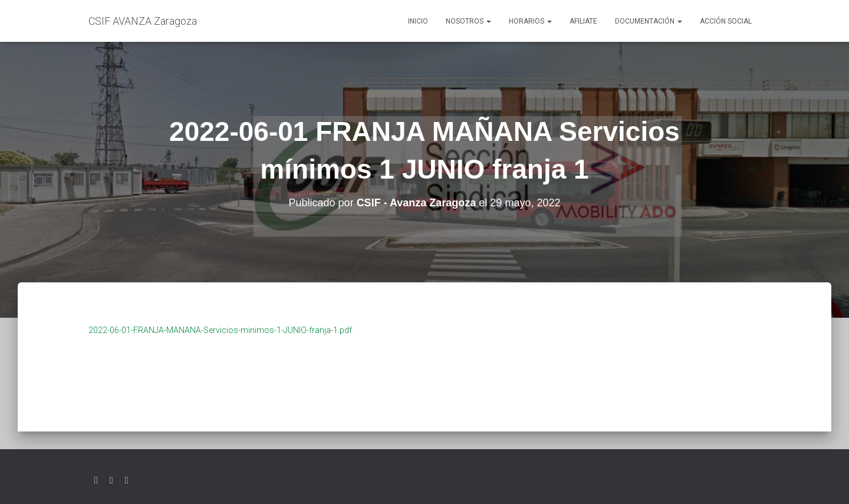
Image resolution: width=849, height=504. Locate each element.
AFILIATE (583, 21)
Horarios (530, 21)
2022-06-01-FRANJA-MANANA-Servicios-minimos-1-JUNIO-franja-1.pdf (220, 330)
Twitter (96, 480)
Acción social (726, 21)
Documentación (649, 21)
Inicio (418, 21)
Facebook (111, 480)
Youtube (127, 480)
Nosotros (468, 21)
